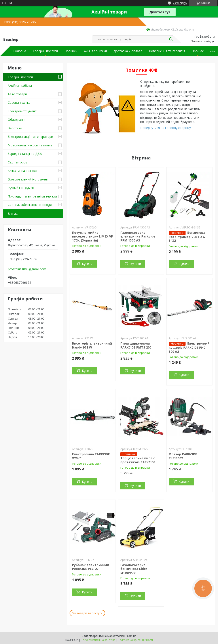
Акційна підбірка (20, 85)
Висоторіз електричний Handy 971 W (92, 345)
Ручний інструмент (22, 188)
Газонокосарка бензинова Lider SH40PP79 (134, 569)
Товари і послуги (45, 51)
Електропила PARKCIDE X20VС (91, 456)
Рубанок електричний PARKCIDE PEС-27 (91, 567)
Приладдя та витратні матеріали (32, 196)
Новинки (71, 51)
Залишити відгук (203, 41)
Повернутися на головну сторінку (166, 128)
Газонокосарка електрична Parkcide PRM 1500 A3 (138, 236)
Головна (20, 51)
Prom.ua (131, 636)
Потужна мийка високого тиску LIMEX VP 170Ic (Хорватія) (93, 236)
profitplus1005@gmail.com (27, 269)
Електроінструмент (22, 111)
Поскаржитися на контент (98, 640)
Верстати (15, 128)
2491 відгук (180, 3)
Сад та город (18, 162)
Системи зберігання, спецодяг (30, 205)
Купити (87, 264)
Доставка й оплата (128, 51)
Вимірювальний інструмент (28, 179)
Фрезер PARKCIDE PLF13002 (183, 456)
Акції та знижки (95, 51)
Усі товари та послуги (87, 613)
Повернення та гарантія (167, 51)
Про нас (198, 51)
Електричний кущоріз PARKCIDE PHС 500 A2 (189, 347)
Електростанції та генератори (30, 137)
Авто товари (17, 94)
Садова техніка (19, 103)
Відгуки (13, 214)
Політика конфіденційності (135, 640)
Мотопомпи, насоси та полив (30, 145)
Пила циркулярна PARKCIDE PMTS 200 (136, 345)
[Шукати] (171, 39)
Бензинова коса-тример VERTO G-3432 (188, 237)
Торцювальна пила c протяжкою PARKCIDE (138, 460)
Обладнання (17, 120)
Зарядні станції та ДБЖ (25, 154)
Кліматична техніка (22, 171)
